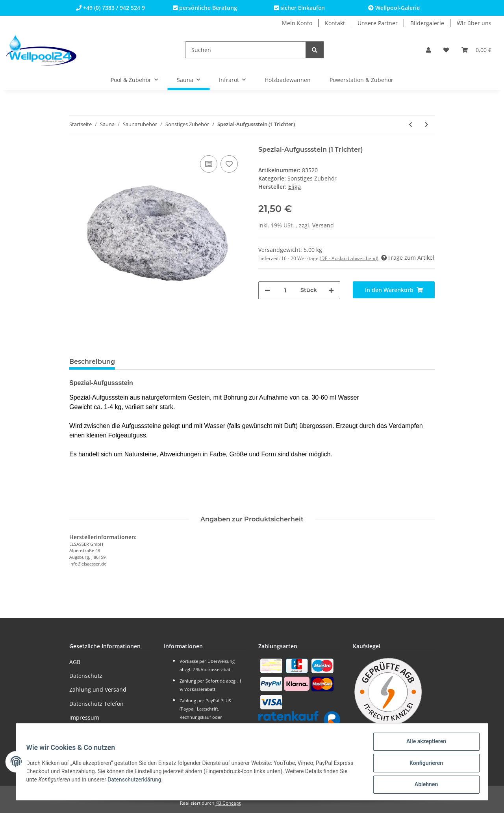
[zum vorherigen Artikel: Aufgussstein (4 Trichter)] (410, 124)
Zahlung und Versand (98, 689)
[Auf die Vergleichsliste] (209, 164)
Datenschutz (86, 676)
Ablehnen (423, 785)
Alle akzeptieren (423, 744)
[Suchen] (246, 50)
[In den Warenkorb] (394, 290)
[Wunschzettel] (446, 50)
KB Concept (228, 803)
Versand (323, 225)
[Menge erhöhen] (331, 290)
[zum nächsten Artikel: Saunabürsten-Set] (427, 124)
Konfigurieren (423, 765)
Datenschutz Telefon (96, 704)
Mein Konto (297, 23)
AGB (75, 662)
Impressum (84, 717)
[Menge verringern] (267, 290)
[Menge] (285, 290)
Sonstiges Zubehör (312, 178)
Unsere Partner (378, 23)
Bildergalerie (427, 23)
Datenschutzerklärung (137, 781)
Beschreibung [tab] (92, 362)
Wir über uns (474, 23)
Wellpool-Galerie (394, 8)
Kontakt (335, 23)
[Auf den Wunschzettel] (229, 164)
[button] (428, 50)
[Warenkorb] (476, 50)
